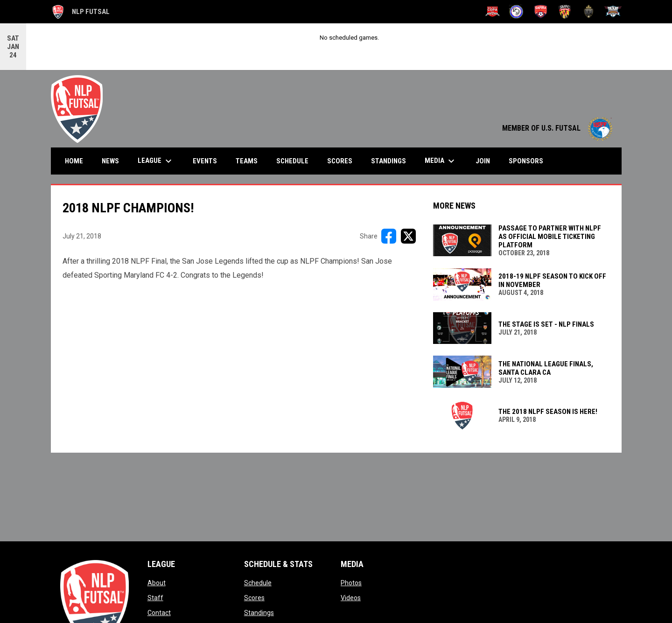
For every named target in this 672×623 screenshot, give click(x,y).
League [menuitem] (156, 161)
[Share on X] (408, 236)
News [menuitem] (110, 161)
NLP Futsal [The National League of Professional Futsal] (80, 12)
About (157, 582)
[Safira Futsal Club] (541, 12)
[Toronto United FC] (589, 12)
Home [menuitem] (74, 161)
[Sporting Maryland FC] (565, 12)
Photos (351, 582)
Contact (159, 612)
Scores (254, 597)
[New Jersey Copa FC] (493, 12)
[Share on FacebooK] (389, 236)
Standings (259, 612)
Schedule (258, 582)
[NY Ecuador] (516, 12)
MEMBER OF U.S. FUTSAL (557, 128)
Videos (351, 597)
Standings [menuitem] (388, 161)
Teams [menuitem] (247, 161)
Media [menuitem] (441, 161)
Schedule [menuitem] (292, 161)
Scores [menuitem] (340, 161)
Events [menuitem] (205, 161)
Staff (155, 597)
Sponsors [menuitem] (526, 161)
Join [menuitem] (483, 161)
